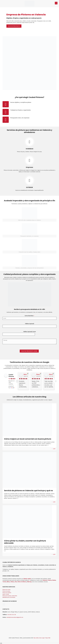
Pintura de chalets (7, 593)
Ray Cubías (36, 638)
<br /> (30, 625)
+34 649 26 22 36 (12, 615)
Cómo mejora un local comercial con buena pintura (28, 439)
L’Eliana (12, 582)
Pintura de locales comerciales (10, 596)
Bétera (8, 582)
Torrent (4, 582)
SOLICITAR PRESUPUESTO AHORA (29, 351)
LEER (54, 449)
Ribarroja (29, 582)
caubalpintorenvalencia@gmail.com (15, 617)
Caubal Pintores (11, 375)
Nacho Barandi (26, 374)
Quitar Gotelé (6, 594)
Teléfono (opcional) (30, 324)
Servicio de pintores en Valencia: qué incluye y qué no (28, 491)
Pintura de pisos (6, 591)
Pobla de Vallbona (22, 582)
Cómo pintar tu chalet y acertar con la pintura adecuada (25, 542)
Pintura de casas (6, 590)
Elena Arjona (38, 374)
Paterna (50, 580)
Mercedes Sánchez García (51, 374)
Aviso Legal (42, 638)
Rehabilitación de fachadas (9, 597)
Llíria (16, 582)
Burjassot (45, 580)
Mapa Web (48, 638)
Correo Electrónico (30, 316)
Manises (54, 580)
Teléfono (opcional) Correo (30, 332)
